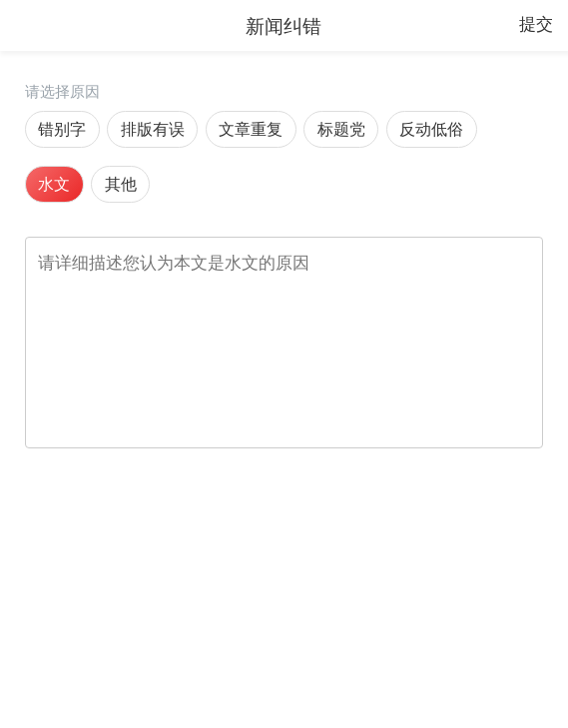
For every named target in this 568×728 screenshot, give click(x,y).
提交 (536, 24)
